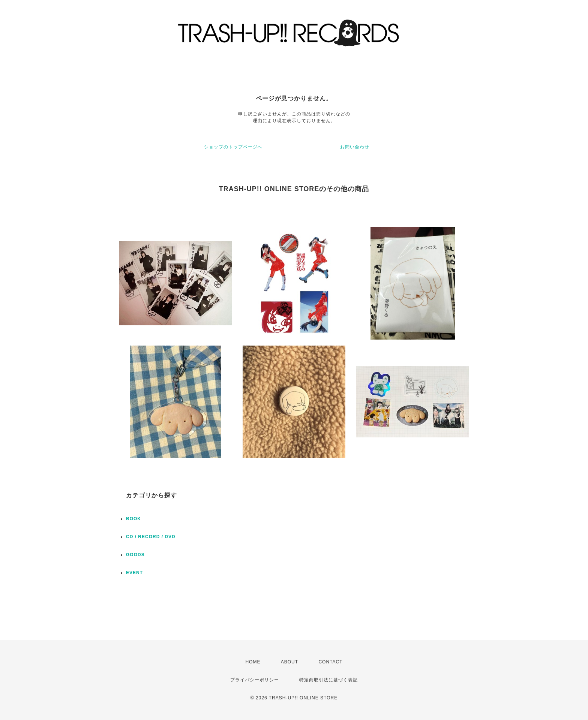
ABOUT (289, 662)
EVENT (134, 573)
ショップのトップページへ (233, 147)
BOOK (133, 519)
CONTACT (330, 662)
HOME (253, 662)
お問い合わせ (355, 147)
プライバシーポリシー (255, 680)
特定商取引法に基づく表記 (328, 680)
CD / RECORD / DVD (151, 537)
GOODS (135, 555)
